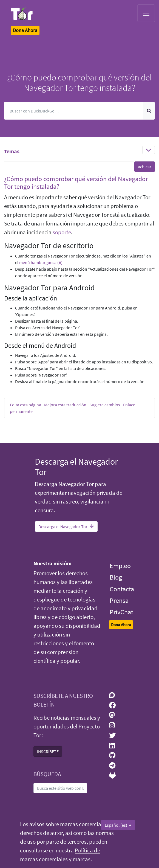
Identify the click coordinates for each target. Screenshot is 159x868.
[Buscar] (74, 111)
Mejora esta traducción (65, 405)
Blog (116, 577)
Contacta (122, 589)
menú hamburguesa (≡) (41, 262)
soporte (62, 232)
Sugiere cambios (105, 405)
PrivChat (121, 612)
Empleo (120, 566)
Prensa (119, 601)
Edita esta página (25, 405)
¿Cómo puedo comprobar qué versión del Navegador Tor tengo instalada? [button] (76, 183)
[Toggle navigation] (146, 13)
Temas (12, 151)
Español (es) (116, 825)
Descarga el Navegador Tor (66, 526)
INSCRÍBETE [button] (48, 751)
